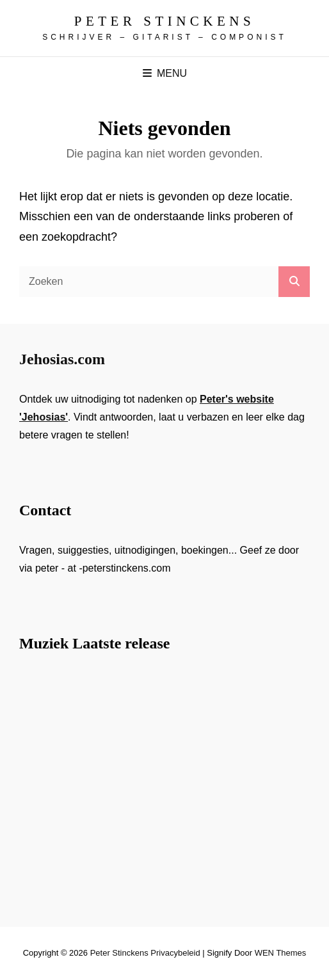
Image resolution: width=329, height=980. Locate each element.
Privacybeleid (175, 953)
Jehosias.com (62, 359)
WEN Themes (281, 953)
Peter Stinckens (164, 21)
